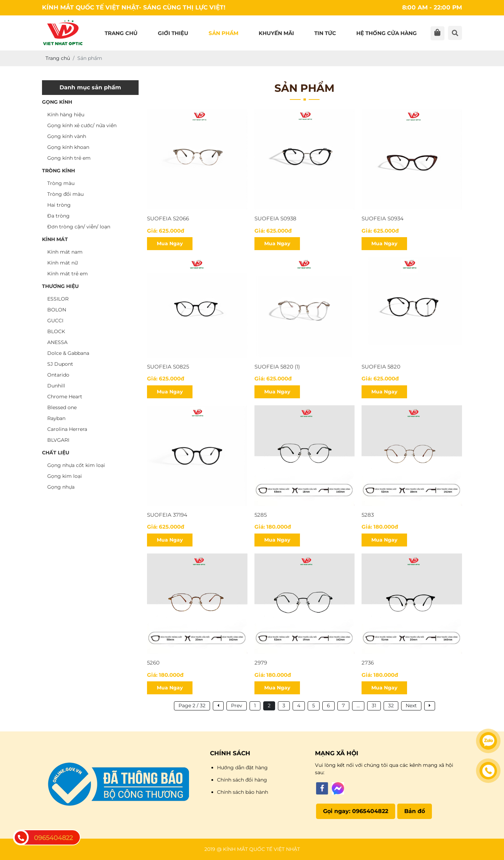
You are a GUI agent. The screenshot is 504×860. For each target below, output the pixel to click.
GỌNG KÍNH (57, 102)
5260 (153, 663)
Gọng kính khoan (68, 147)
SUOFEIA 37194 (167, 515)
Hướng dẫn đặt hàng (242, 768)
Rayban (56, 418)
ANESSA (57, 342)
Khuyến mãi (276, 33)
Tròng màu (61, 183)
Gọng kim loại (65, 476)
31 (374, 706)
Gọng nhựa (61, 487)
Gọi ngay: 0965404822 (356, 811)
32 (391, 706)
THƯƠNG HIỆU (60, 286)
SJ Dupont (60, 364)
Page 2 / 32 (192, 706)
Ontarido (58, 375)
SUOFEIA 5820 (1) (277, 367)
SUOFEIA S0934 (383, 218)
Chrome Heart (65, 397)
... (358, 706)
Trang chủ (121, 33)
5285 (261, 515)
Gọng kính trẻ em (69, 158)
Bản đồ (415, 811)
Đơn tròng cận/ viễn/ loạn (79, 227)
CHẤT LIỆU (56, 453)
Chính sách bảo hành (243, 792)
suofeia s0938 (275, 218)
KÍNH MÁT (55, 239)
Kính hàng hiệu (66, 115)
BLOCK (56, 331)
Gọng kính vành (67, 136)
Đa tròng (58, 216)
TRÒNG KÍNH (58, 171)
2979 (261, 663)
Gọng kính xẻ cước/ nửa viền (82, 125)
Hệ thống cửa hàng (387, 33)
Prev (237, 706)
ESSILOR (58, 299)
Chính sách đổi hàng (242, 780)
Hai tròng (59, 205)
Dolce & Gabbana (68, 353)
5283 (368, 515)
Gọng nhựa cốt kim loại (76, 465)
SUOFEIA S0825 (168, 367)
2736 (368, 663)
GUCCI (55, 321)
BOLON (57, 310)
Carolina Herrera (67, 429)
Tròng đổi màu (65, 194)
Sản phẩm (223, 33)
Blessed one (62, 407)
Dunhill (56, 386)
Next (411, 706)
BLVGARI (58, 440)
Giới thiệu (173, 33)
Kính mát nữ (62, 263)
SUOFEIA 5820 (381, 367)
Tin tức (325, 33)
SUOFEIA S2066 (168, 218)
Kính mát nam (65, 252)
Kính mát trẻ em (68, 274)
